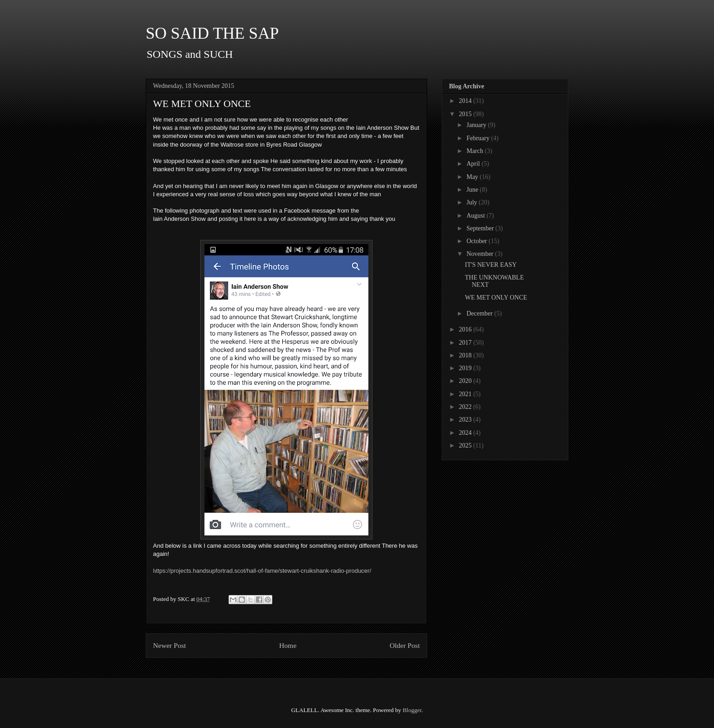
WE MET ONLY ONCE (496, 298)
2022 (466, 407)
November (481, 254)
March (475, 151)
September (481, 228)
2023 (466, 420)
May (473, 177)
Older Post (405, 645)
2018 (466, 355)
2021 (466, 394)
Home (288, 645)
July (472, 202)
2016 (466, 329)
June (473, 190)
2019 (466, 368)
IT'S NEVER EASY (491, 265)
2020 (466, 381)
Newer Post (169, 645)
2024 (466, 433)
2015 (466, 114)
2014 (466, 101)
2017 (466, 343)
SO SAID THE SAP (212, 33)
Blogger (412, 710)
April (474, 164)
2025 (466, 445)
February (479, 138)
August (476, 216)
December (480, 313)
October (477, 241)
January (477, 125)
